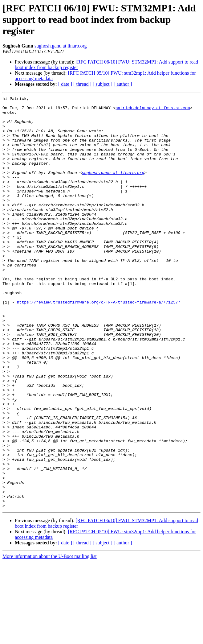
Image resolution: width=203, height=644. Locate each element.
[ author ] (123, 84)
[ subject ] (103, 84)
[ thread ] (82, 84)
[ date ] (65, 84)
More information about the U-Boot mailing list (50, 639)
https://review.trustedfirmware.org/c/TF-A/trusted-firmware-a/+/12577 (99, 344)
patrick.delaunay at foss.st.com (153, 110)
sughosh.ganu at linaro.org (61, 46)
